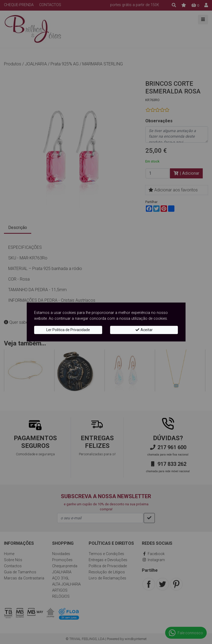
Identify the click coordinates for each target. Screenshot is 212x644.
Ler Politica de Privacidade (68, 330)
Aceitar (144, 330)
